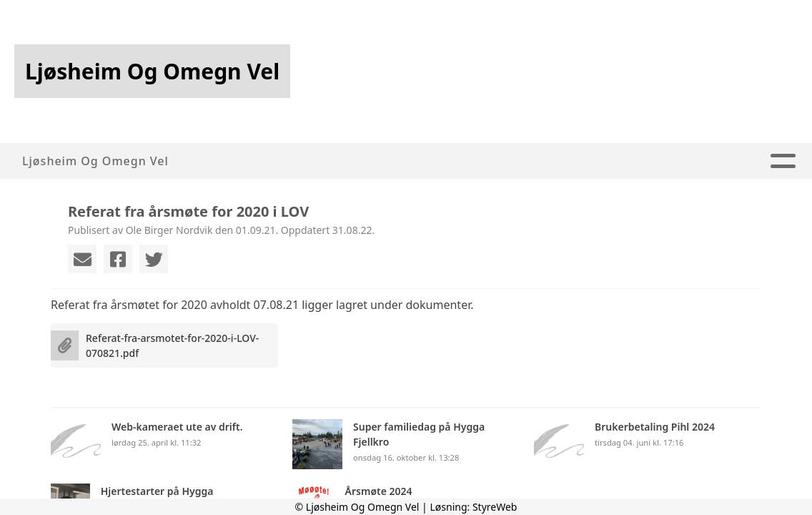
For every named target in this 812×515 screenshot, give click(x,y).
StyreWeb (495, 507)
